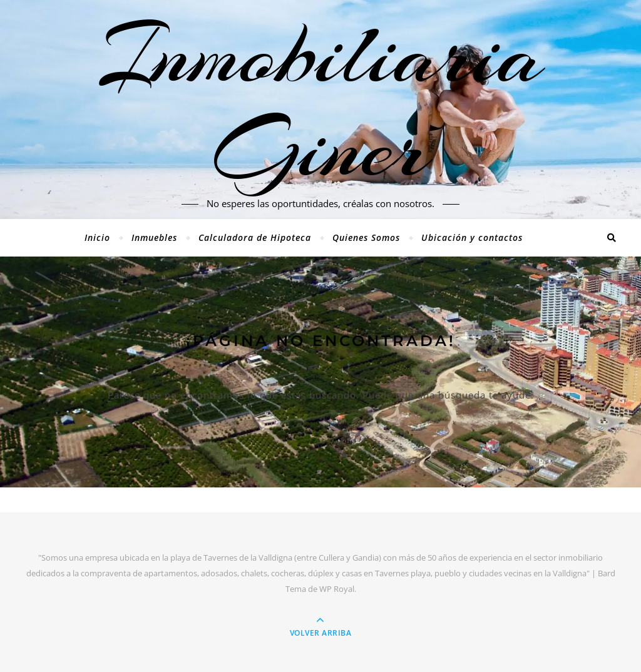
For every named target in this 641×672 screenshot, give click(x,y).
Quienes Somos (366, 237)
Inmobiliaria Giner (321, 102)
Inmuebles (154, 237)
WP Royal (337, 589)
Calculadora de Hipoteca (255, 237)
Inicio (97, 237)
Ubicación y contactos (472, 237)
